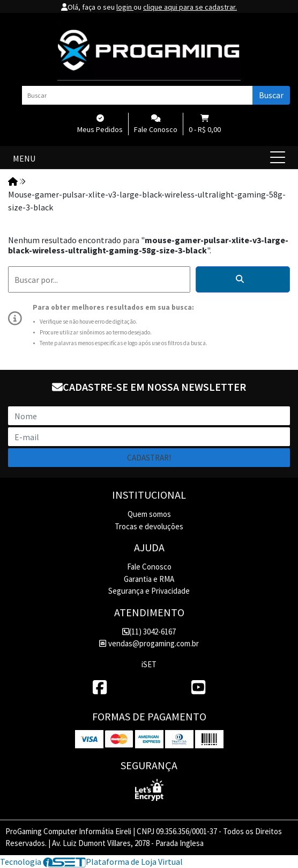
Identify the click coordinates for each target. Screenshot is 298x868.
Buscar (271, 95)
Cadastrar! (149, 458)
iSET (149, 664)
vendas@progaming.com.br (149, 643)
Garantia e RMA (149, 579)
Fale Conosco (149, 567)
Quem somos (149, 514)
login (125, 7)
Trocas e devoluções (149, 526)
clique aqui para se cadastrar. (190, 7)
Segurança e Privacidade (149, 591)
